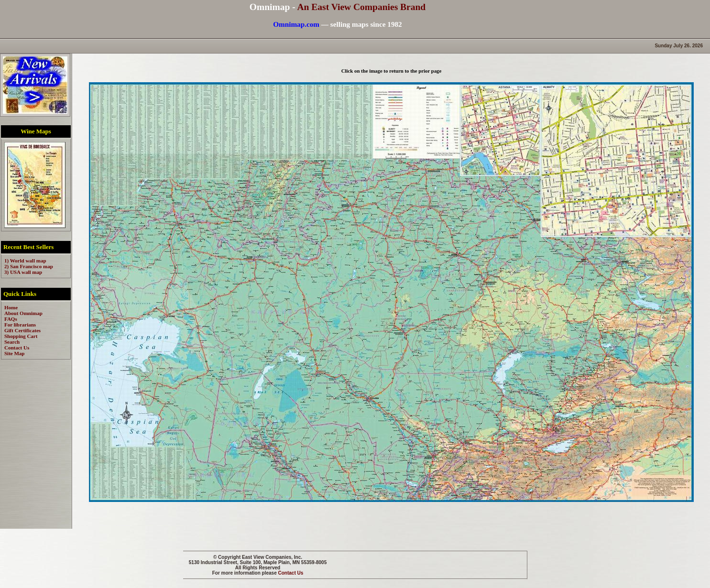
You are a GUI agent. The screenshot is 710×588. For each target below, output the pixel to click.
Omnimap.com (296, 24)
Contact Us (291, 573)
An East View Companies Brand (361, 7)
